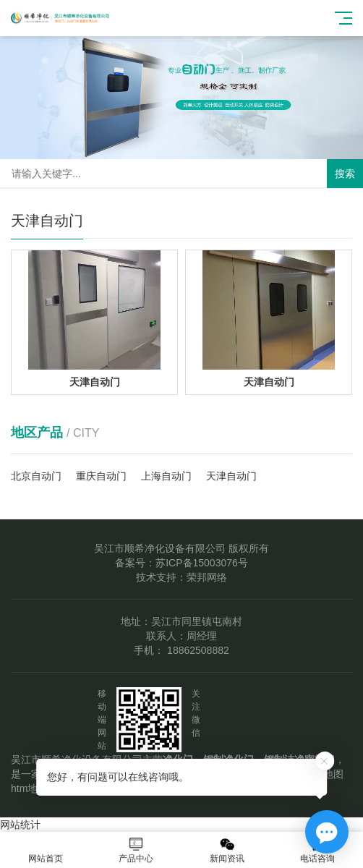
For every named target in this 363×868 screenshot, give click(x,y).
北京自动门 (36, 476)
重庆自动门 (101, 476)
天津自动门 (231, 476)
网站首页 (46, 850)
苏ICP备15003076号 (202, 563)
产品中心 (137, 850)
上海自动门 (166, 476)
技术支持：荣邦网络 (181, 577)
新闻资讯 (227, 850)
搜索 (345, 174)
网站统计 (20, 825)
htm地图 (29, 788)
